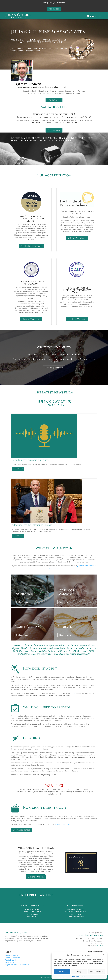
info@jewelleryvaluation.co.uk (54, 3)
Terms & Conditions (62, 824)
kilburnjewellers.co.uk (76, 917)
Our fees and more (21, 830)
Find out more (54, 100)
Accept (62, 971)
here (74, 693)
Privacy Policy (10, 962)
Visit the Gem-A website (31, 246)
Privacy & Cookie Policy (78, 976)
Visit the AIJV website (77, 319)
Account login (54, 9)
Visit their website (36, 877)
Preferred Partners (12, 955)
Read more (18, 469)
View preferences (97, 971)
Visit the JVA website (31, 319)
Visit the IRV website (77, 238)
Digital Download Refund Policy (17, 965)
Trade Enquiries (11, 960)
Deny (79, 971)
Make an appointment (54, 368)
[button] (104, 955)
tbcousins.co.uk (33, 917)
